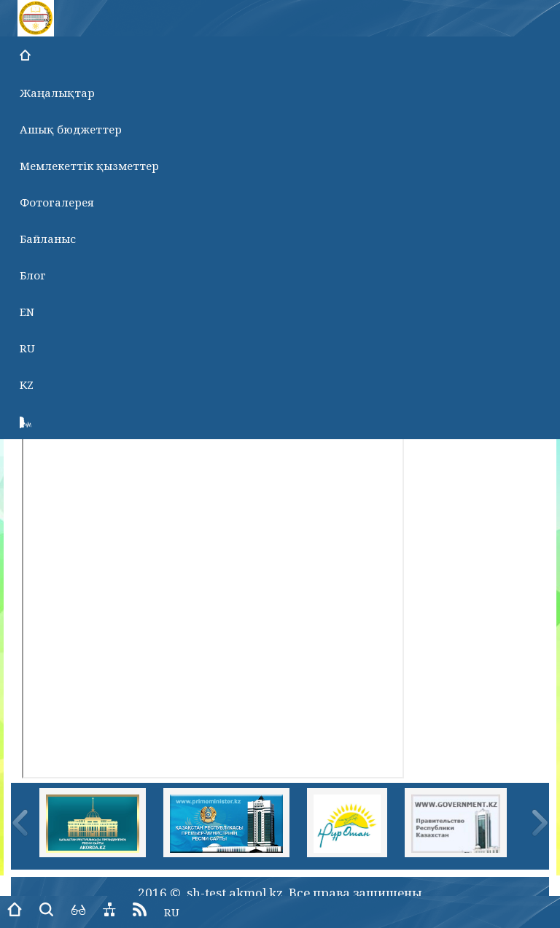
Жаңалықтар (57, 93)
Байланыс (48, 239)
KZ (27, 384)
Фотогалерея (57, 202)
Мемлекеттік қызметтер (89, 166)
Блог (33, 275)
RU (27, 348)
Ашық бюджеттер (71, 129)
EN (27, 312)
